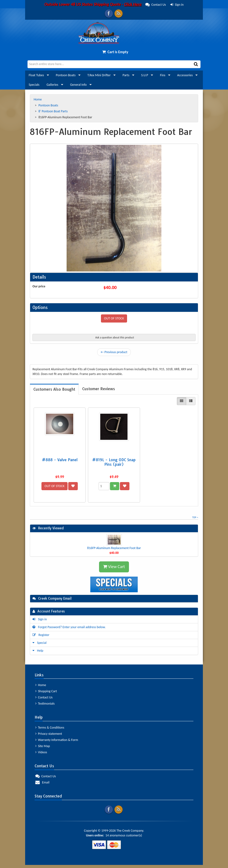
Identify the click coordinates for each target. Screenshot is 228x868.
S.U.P (145, 75)
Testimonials (45, 704)
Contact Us (105, 5)
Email (42, 782)
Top (195, 517)
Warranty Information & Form (57, 740)
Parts (126, 75)
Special (39, 643)
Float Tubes (36, 75)
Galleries (52, 85)
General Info (78, 85)
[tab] (54, 389)
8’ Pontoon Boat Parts (53, 111)
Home (38, 99)
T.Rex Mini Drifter (99, 75)
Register (41, 635)
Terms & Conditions (50, 728)
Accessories (185, 75)
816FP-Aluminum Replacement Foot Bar (114, 548)
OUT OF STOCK (114, 318)
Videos (41, 752)
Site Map (43, 746)
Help (38, 651)
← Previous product (114, 352)
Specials (34, 85)
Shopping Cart (46, 691)
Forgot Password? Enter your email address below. (69, 627)
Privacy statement (49, 734)
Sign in (177, 5)
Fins (163, 75)
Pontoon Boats (66, 75)
